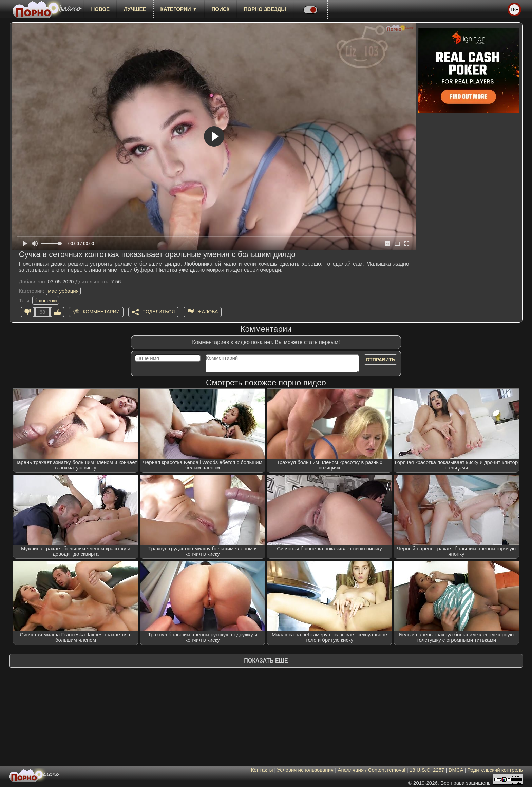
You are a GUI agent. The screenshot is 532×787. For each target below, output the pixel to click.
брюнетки (45, 300)
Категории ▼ (179, 9)
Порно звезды (265, 9)
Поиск (221, 9)
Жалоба (208, 312)
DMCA (456, 770)
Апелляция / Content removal (371, 770)
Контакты (262, 770)
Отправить (381, 360)
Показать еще (266, 661)
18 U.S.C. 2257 (427, 770)
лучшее (135, 9)
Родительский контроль (495, 770)
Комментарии (101, 312)
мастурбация (63, 291)
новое (100, 9)
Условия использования (306, 770)
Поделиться (158, 312)
